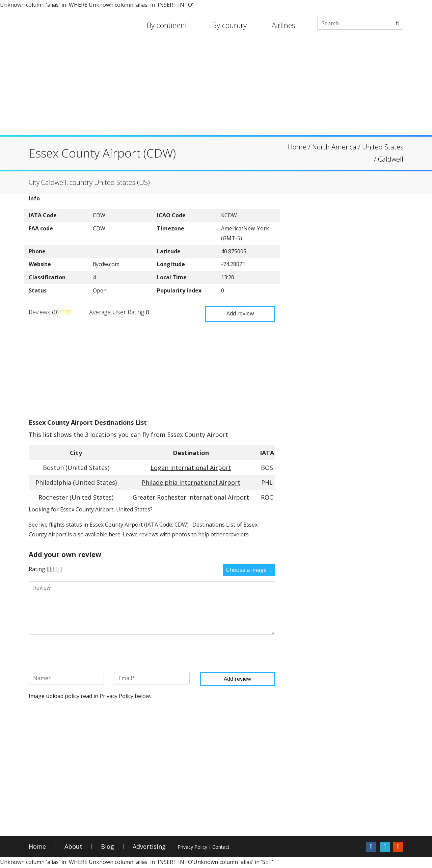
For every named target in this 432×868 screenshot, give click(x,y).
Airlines (283, 25)
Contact (253, 848)
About (73, 848)
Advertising (149, 848)
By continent (167, 25)
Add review (236, 311)
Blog (107, 848)
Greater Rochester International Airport (191, 497)
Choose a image (249, 569)
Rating (37, 568)
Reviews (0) (45, 312)
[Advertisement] (216, 88)
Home (37, 848)
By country (230, 25)
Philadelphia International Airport (191, 482)
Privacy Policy (204, 848)
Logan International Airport (191, 467)
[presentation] (80, 652)
